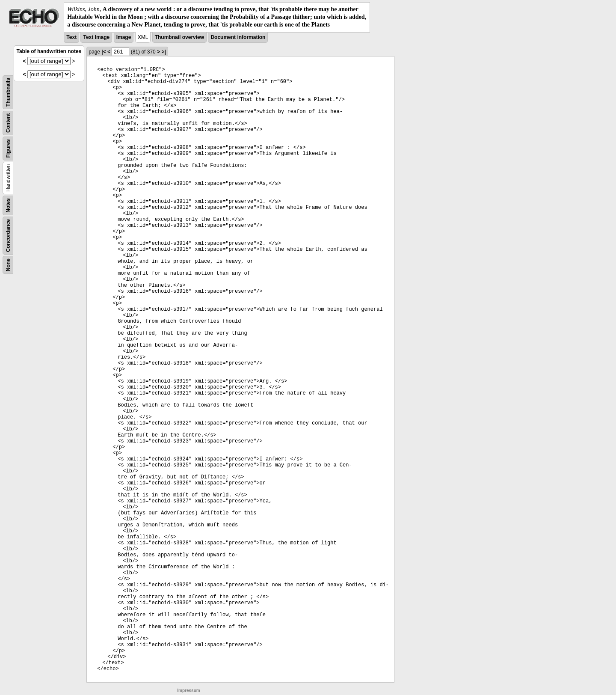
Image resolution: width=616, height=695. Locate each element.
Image (124, 37)
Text (71, 37)
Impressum (188, 691)
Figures (8, 148)
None (8, 265)
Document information (238, 37)
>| (163, 52)
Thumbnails (8, 92)
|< (104, 52)
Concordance (8, 236)
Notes (8, 205)
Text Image (96, 37)
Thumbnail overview (179, 37)
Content (8, 123)
